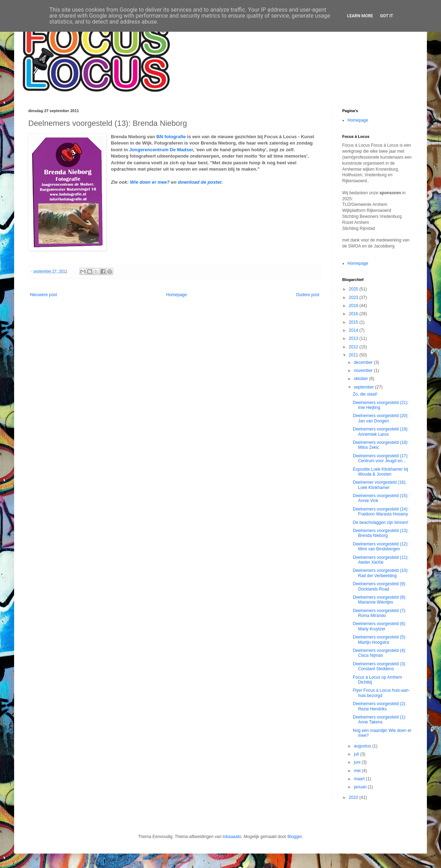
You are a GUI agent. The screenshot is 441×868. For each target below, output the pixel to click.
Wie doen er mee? (150, 182)
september (364, 387)
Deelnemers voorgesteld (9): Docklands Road (379, 586)
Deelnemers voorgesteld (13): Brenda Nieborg (381, 533)
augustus (363, 746)
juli (357, 754)
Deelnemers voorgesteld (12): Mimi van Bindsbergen (381, 546)
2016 (354, 314)
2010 (354, 797)
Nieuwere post (44, 295)
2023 (354, 298)
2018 (354, 306)
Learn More (360, 16)
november (364, 371)
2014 (354, 330)
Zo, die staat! (365, 394)
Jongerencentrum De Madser (161, 150)
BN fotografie (171, 137)
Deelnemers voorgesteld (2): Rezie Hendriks (379, 706)
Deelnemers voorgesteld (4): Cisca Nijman (379, 653)
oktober (361, 379)
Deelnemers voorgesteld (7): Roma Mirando (379, 613)
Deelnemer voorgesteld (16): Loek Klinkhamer (380, 485)
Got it (386, 16)
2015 (354, 322)
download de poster (200, 182)
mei (358, 771)
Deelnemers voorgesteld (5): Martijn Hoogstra (379, 640)
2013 (354, 338)
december (364, 362)
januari (361, 787)
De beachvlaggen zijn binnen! (380, 522)
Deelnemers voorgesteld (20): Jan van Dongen (381, 418)
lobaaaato (232, 837)
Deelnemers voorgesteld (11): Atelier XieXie (381, 560)
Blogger (295, 837)
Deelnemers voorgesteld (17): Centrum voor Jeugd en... (381, 458)
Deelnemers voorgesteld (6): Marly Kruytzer (379, 626)
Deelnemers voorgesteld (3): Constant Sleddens (379, 666)
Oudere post (308, 295)
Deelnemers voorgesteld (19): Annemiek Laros (381, 432)
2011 (354, 355)
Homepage (177, 295)
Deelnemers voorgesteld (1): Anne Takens (379, 720)
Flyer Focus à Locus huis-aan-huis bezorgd (381, 693)
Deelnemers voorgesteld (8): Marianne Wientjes (379, 600)
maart (360, 779)
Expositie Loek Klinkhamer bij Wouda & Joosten (380, 472)
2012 (354, 347)
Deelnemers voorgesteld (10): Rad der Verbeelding (381, 573)
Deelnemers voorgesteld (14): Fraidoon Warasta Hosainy (381, 512)
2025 (354, 289)
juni (358, 762)
